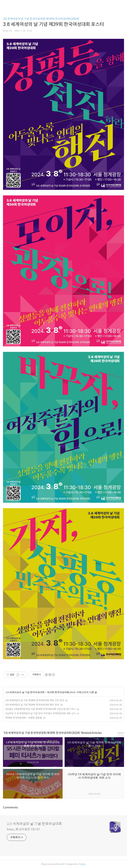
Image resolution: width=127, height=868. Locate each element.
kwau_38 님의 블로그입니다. (24, 829)
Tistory (82, 864)
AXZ (62, 864)
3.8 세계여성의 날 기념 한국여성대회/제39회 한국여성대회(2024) (41, 19)
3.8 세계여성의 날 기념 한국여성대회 (25, 692)
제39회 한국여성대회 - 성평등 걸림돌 (23, 718)
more (121, 733)
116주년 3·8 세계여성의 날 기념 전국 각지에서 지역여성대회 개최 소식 (40, 713)
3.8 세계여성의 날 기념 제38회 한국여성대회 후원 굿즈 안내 (35, 700)
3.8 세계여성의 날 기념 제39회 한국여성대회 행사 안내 (32, 705)
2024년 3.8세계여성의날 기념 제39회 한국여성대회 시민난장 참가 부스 (40, 709)
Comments (11, 807)
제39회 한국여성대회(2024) (61, 692)
